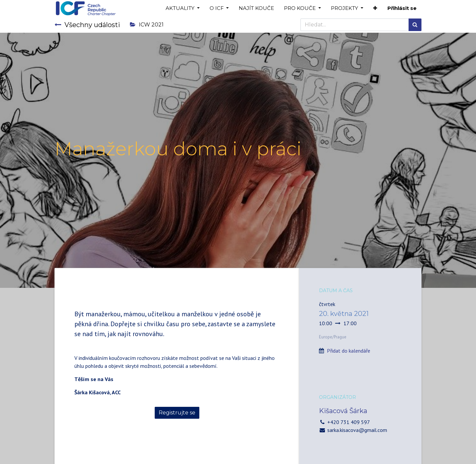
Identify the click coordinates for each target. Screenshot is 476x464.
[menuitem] (256, 8)
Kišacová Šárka (343, 411)
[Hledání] (415, 25)
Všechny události (87, 25)
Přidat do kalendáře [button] (349, 351)
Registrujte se (177, 413)
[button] (375, 8)
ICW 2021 (147, 25)
